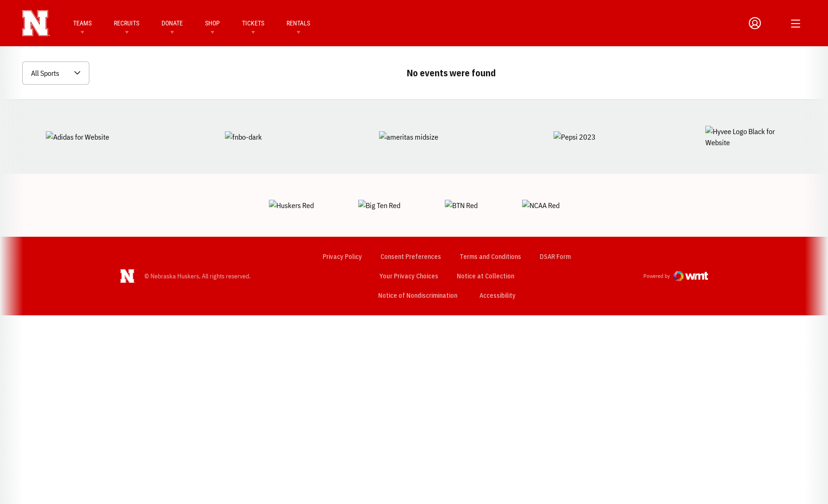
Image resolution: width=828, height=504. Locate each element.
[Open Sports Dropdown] (56, 73)
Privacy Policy (342, 224)
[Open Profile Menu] (755, 23)
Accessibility (497, 263)
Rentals (298, 23)
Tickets (253, 23)
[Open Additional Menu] (796, 24)
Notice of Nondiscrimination (417, 263)
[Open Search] (774, 23)
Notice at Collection (485, 244)
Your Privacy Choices (408, 244)
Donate (172, 23)
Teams (82, 23)
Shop (212, 23)
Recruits (127, 23)
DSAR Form (555, 224)
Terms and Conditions (490, 224)
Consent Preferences (410, 224)
